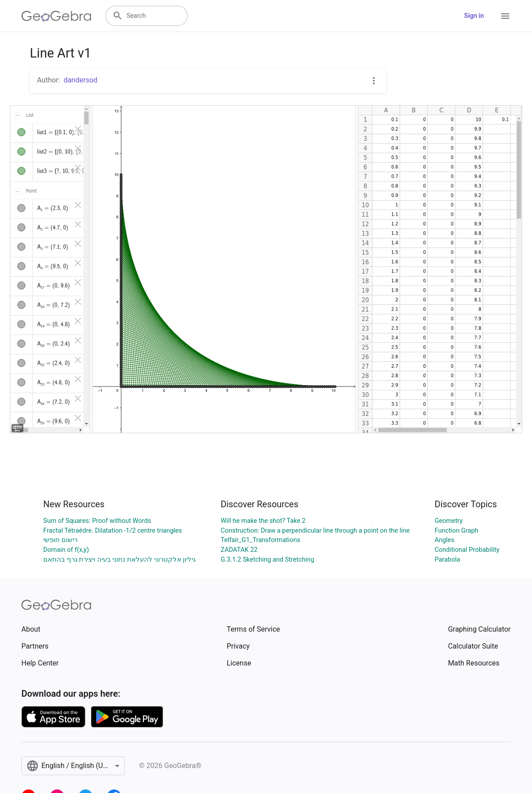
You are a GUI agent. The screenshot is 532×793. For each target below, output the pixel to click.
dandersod (81, 80)
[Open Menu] (505, 16)
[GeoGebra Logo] (56, 16)
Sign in (474, 16)
